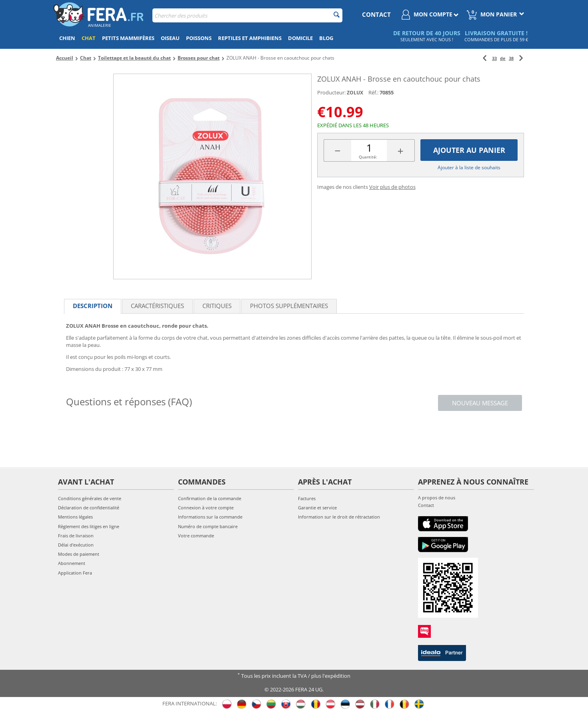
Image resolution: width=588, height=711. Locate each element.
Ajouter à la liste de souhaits (469, 167)
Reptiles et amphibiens (250, 38)
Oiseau (170, 38)
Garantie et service (317, 508)
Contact (426, 505)
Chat (89, 38)
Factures (307, 498)
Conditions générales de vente (90, 498)
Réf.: (373, 92)
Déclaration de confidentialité (89, 508)
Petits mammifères (128, 38)
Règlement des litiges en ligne (89, 526)
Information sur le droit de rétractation (339, 517)
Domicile (300, 38)
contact (376, 14)
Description (93, 306)
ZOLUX (355, 93)
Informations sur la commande (210, 517)
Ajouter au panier (469, 150)
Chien (67, 38)
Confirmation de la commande (210, 498)
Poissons (199, 38)
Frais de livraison (76, 536)
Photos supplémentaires (289, 306)
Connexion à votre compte (206, 508)
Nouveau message (480, 403)
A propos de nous (437, 498)
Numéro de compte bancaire (208, 526)
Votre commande (196, 536)
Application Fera (75, 573)
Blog (326, 38)
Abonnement (72, 563)
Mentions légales (75, 517)
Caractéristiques (157, 306)
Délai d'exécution (76, 545)
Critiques (217, 306)
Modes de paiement (79, 554)
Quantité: (368, 157)
